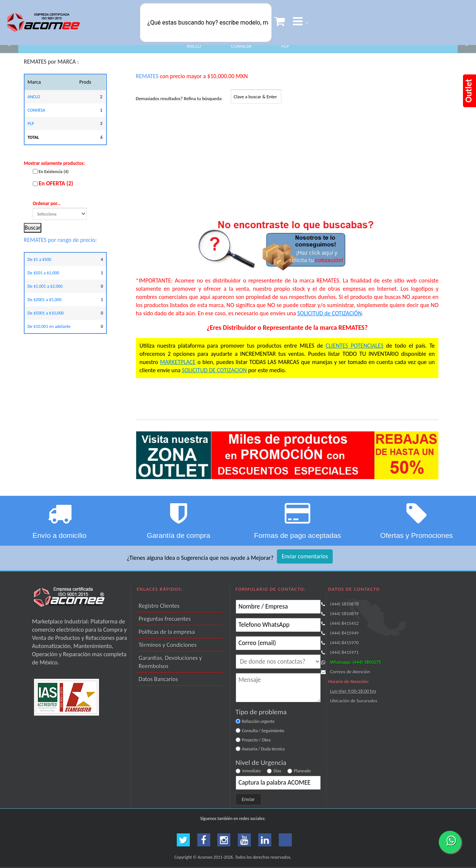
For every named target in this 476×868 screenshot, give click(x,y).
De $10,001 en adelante (49, 326)
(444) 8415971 (344, 652)
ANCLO (194, 46)
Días (277, 771)
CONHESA (241, 46)
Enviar (248, 799)
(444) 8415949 (344, 633)
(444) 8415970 (344, 643)
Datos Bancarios (158, 679)
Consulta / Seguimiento (263, 731)
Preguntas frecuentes (164, 619)
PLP (285, 46)
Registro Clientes (159, 606)
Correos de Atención (350, 672)
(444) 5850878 (344, 604)
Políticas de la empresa (167, 632)
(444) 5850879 (344, 614)
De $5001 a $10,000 (46, 313)
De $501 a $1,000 (43, 273)
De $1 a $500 (39, 259)
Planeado (302, 771)
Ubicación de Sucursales (354, 701)
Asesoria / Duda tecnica (263, 749)
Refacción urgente (258, 721)
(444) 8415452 (344, 623)
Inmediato (252, 771)
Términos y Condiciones (167, 645)
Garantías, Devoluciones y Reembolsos (170, 662)
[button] (301, 23)
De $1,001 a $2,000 (45, 286)
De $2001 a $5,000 (44, 300)
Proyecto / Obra (256, 740)
